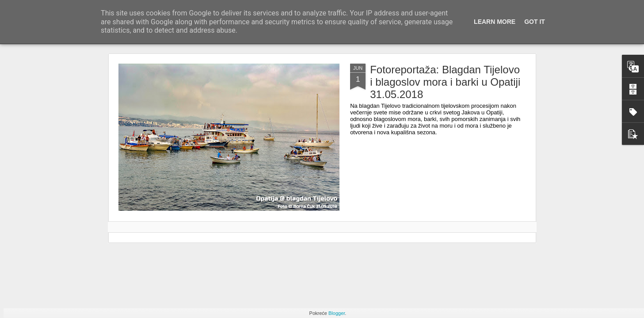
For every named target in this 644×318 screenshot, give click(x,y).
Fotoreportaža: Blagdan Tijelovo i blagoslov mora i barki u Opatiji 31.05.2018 (445, 82)
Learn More (495, 22)
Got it (535, 22)
